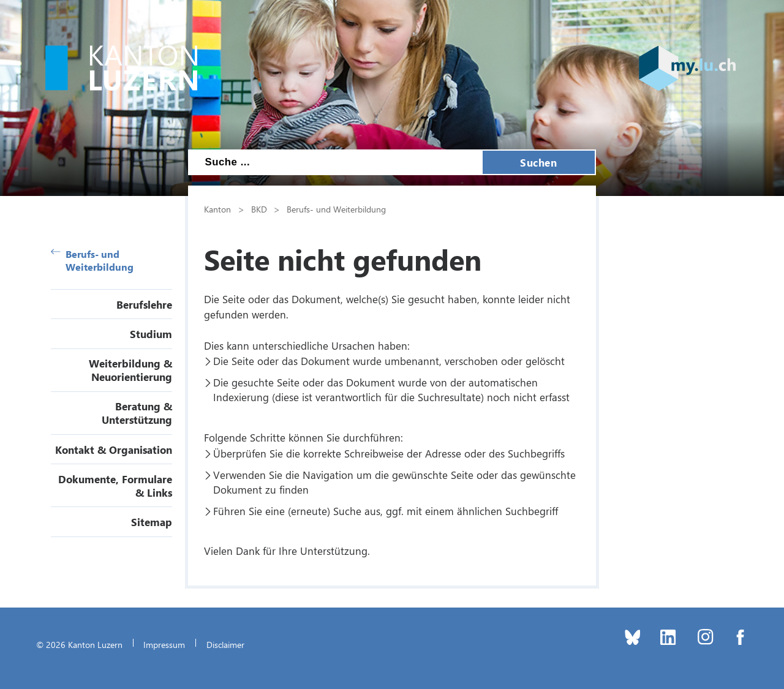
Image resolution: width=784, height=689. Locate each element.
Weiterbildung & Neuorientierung (130, 370)
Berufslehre (144, 304)
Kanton (217, 209)
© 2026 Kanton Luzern (79, 644)
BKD (259, 209)
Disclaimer (225, 644)
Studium (151, 334)
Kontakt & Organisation (114, 450)
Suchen (538, 162)
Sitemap (152, 522)
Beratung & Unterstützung (137, 413)
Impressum (164, 644)
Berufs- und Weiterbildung (92, 260)
